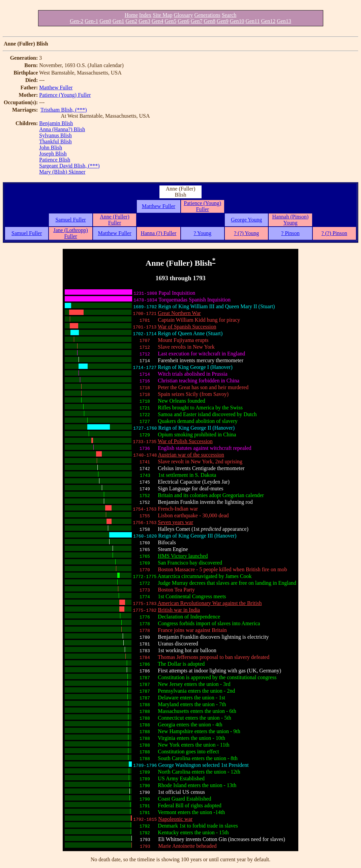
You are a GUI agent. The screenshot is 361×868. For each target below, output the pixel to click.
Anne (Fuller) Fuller (115, 220)
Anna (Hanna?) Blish (62, 129)
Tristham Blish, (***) (64, 110)
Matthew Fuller (56, 88)
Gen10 (237, 21)
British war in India (179, 610)
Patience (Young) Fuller (65, 95)
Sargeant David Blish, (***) (69, 166)
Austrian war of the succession (191, 455)
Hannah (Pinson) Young (290, 220)
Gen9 (223, 21)
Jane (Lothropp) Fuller (71, 233)
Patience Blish (55, 160)
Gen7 (197, 21)
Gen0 (105, 21)
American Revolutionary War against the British (209, 603)
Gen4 (158, 21)
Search (229, 15)
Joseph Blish (53, 154)
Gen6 (184, 21)
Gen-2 (77, 21)
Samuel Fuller (70, 220)
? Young (202, 233)
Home (131, 15)
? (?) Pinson (334, 233)
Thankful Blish (55, 141)
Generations (207, 15)
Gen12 (268, 21)
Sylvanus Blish (55, 135)
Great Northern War (179, 313)
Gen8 (209, 21)
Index (145, 15)
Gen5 (170, 21)
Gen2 (132, 21)
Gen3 (144, 21)
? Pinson (290, 233)
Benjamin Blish (56, 123)
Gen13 (284, 21)
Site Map (162, 15)
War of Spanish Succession (187, 327)
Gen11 (252, 21)
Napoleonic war (175, 819)
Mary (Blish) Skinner (62, 172)
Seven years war (175, 522)
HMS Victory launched (183, 556)
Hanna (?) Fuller (158, 233)
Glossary (184, 15)
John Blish (51, 148)
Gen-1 (91, 21)
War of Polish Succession (185, 441)
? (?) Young (246, 233)
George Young (246, 220)
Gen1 (118, 21)
